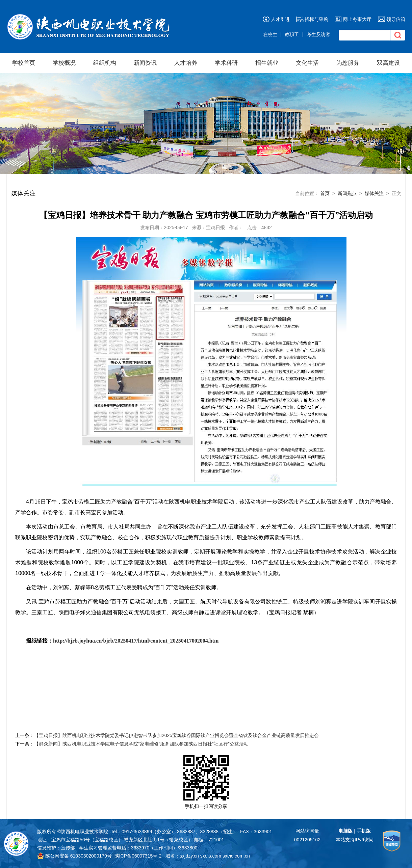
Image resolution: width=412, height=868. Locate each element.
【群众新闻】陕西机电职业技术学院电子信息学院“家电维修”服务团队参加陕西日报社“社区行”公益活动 (141, 744)
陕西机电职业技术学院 (84, 832)
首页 (325, 193)
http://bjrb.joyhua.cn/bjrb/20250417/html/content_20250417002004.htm (136, 641)
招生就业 (267, 63)
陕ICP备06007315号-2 (138, 856)
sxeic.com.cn (236, 856)
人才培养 (186, 63)
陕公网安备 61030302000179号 (74, 856)
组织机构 (105, 63)
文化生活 (307, 63)
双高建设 (388, 63)
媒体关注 (374, 193)
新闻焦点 (347, 193)
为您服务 (348, 63)
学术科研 (226, 63)
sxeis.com (211, 856)
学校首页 (24, 63)
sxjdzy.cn (189, 856)
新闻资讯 (145, 63)
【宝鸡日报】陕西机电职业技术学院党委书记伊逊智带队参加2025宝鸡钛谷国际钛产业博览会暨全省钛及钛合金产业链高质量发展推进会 (176, 735)
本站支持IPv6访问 (355, 840)
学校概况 (64, 63)
